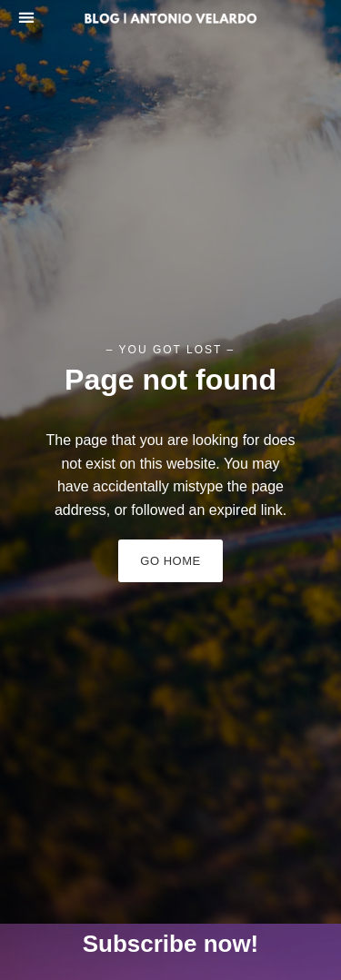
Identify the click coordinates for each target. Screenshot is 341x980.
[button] (26, 17)
